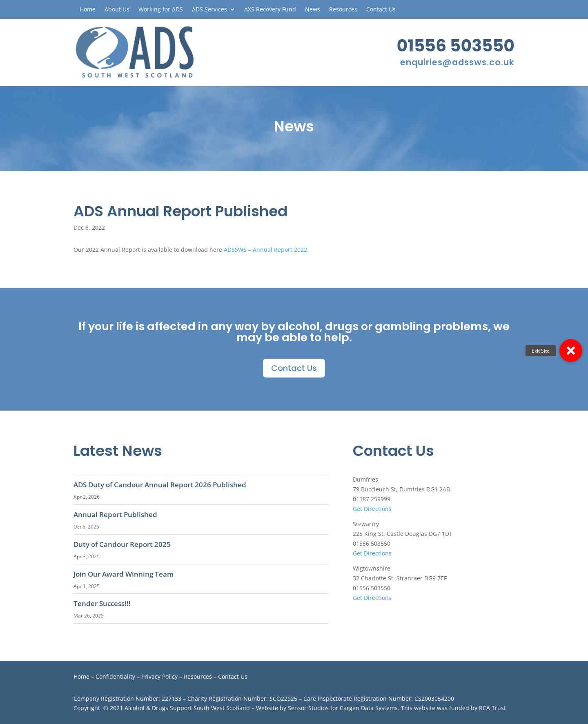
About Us (117, 10)
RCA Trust (492, 708)
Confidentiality (115, 676)
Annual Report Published (115, 514)
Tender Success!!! (102, 603)
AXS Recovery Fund (270, 10)
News (313, 10)
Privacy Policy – (163, 676)
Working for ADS (161, 10)
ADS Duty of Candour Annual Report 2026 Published (160, 485)
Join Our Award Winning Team (124, 574)
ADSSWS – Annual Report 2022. (267, 250)
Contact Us (381, 10)
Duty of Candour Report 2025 (122, 544)
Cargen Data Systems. (370, 708)
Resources (343, 10)
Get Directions (372, 509)
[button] (571, 351)
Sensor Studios (308, 708)
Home (88, 10)
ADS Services (209, 10)
